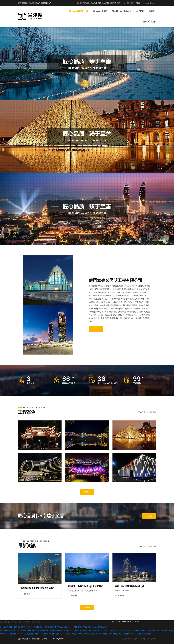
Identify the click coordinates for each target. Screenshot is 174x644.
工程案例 (140, 11)
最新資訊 (152, 11)
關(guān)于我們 (100, 11)
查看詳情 (27, 603)
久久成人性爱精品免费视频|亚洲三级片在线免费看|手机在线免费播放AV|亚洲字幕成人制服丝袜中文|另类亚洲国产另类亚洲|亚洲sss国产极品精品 (53, 636)
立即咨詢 (149, 525)
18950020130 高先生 (132, 3)
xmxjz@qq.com (149, 3)
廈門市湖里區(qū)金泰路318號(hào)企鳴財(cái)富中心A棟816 (99, 3)
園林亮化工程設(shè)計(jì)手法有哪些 (85, 595)
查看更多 (87, 501)
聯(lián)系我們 (150, 22)
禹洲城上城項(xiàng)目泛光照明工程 (37, 597)
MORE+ (96, 338)
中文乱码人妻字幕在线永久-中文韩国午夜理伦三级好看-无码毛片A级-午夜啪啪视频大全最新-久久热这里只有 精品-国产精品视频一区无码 (52, 639)
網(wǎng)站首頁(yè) (78, 11)
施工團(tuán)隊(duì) (121, 11)
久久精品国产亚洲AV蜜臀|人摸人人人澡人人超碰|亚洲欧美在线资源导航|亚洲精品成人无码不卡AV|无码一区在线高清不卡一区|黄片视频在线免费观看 (97, 642)
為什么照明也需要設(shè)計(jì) (129, 595)
